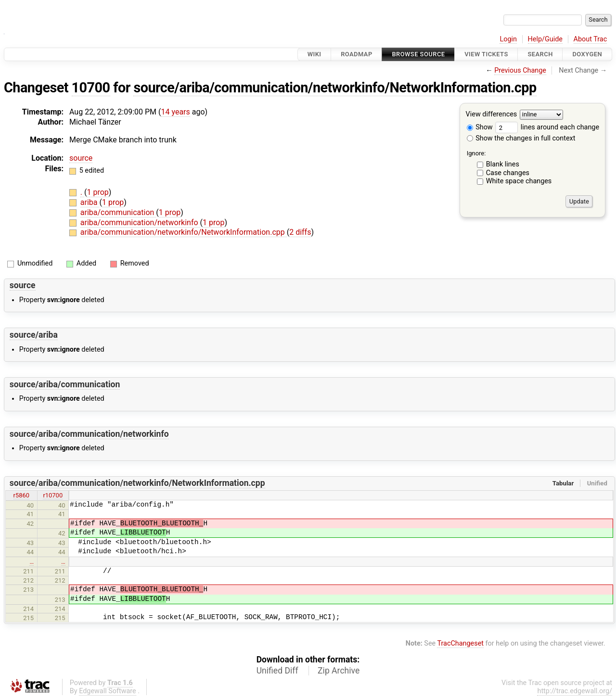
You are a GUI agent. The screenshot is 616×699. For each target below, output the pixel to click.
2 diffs (300, 232)
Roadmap (357, 54)
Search (540, 54)
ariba (90, 202)
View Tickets (486, 54)
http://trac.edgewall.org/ (575, 691)
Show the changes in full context (521, 138)
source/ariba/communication (65, 384)
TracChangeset (460, 643)
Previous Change (520, 70)
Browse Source (418, 54)
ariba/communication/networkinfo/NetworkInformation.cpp (184, 232)
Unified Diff (277, 671)
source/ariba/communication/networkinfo (89, 434)
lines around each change (547, 127)
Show (480, 127)
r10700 (53, 495)
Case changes (508, 173)
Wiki (314, 54)
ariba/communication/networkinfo (140, 222)
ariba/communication (118, 212)
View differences (492, 115)
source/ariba (34, 335)
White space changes (519, 181)
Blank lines (503, 164)
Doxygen (587, 54)
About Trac (590, 39)
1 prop (97, 192)
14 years (176, 112)
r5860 (22, 495)
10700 (91, 88)
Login (508, 39)
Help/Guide (545, 39)
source (81, 158)
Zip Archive (339, 671)
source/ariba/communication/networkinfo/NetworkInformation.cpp (335, 88)
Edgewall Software (108, 691)
